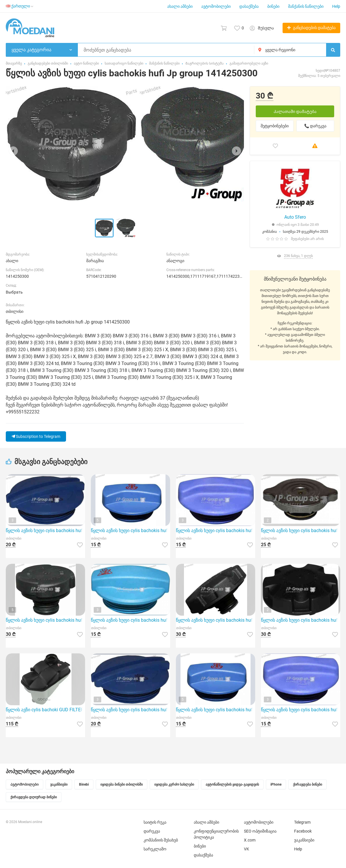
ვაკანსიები (304, 840)
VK (247, 849)
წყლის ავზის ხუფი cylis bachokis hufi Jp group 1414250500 (301, 620)
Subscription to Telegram (36, 436)
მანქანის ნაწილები (306, 6)
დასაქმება (249, 6)
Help (336, 6)
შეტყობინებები (275, 126)
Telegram (302, 822)
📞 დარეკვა (315, 126)
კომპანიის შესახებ (161, 840)
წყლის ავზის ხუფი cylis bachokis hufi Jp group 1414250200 (216, 620)
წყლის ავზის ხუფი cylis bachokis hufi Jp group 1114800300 (45, 531)
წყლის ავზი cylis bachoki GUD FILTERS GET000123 (45, 710)
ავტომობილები (216, 6)
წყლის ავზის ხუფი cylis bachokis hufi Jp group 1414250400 (45, 620)
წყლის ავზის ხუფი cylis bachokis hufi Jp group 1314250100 (301, 531)
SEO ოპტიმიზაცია (260, 831)
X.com (250, 840)
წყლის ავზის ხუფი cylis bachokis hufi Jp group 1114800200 (130, 531)
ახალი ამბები (180, 6)
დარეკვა (152, 831)
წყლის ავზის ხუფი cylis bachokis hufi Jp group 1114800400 (216, 531)
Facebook (303, 831)
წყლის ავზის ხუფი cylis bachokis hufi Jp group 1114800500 (130, 620)
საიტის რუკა (155, 822)
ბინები (273, 6)
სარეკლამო (155, 849)
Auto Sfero (295, 217)
